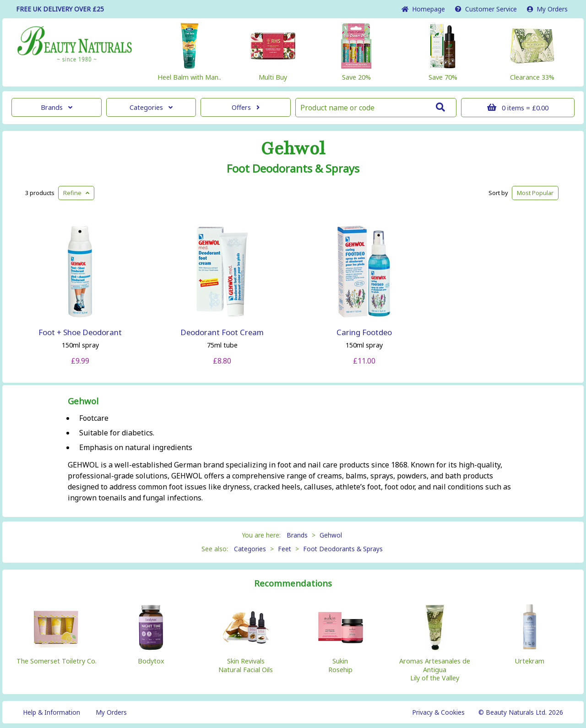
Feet (285, 549)
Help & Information (52, 712)
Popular (535, 193)
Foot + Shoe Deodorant (80, 332)
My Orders (547, 9)
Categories (151, 107)
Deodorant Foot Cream (222, 332)
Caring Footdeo (364, 332)
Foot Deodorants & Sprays (293, 168)
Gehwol (293, 149)
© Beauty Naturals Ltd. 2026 (521, 712)
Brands (57, 107)
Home (423, 9)
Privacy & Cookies (438, 712)
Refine (76, 193)
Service (486, 9)
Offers (246, 107)
